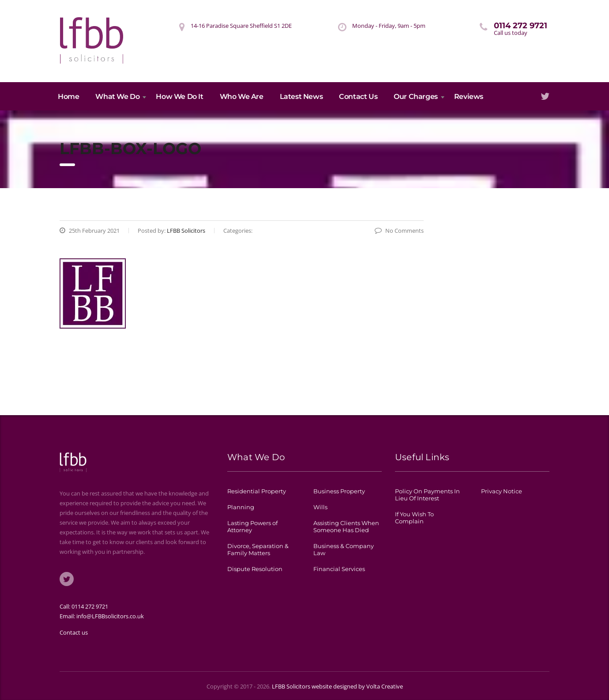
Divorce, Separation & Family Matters (258, 549)
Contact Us (358, 96)
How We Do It (179, 96)
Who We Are (242, 96)
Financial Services (339, 569)
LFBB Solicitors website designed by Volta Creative (337, 686)
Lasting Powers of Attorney (252, 526)
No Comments (399, 231)
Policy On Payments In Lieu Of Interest (427, 495)
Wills (320, 507)
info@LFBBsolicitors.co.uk (110, 616)
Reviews (469, 96)
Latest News (301, 96)
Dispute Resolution (255, 569)
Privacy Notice (502, 491)
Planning (241, 507)
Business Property (339, 491)
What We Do (117, 96)
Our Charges (416, 96)
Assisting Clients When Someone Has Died (346, 526)
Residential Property (257, 491)
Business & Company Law (344, 549)
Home (68, 96)
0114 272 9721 (90, 606)
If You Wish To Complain (414, 518)
